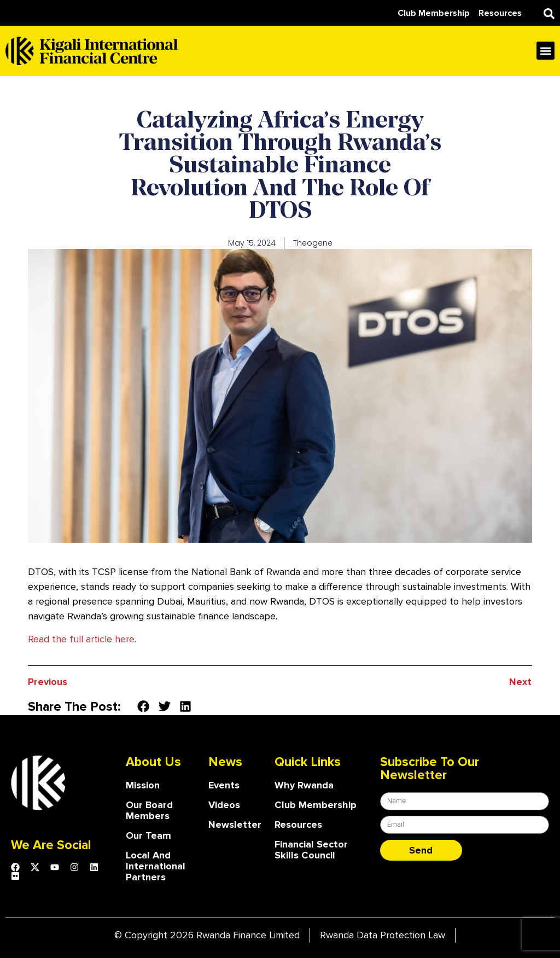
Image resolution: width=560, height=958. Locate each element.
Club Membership (316, 805)
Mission (143, 785)
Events (224, 785)
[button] (549, 14)
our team (148, 835)
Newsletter (235, 825)
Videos (224, 805)
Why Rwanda (304, 785)
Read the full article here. (82, 639)
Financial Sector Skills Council (311, 850)
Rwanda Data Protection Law (383, 935)
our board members (149, 810)
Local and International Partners (156, 866)
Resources (298, 825)
